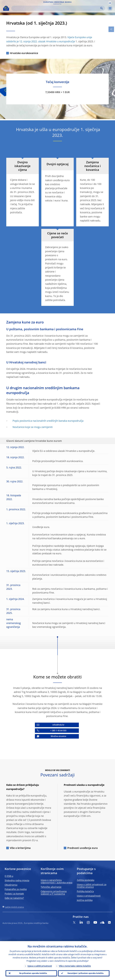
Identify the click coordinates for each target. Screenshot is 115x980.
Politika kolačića (85, 891)
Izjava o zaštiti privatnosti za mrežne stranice (92, 886)
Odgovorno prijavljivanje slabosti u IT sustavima (54, 893)
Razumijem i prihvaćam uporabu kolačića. (86, 973)
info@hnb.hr (58, 725)
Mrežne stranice (58, 736)
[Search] (56, 8)
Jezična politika (85, 900)
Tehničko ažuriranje (51, 887)
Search (102, 8)
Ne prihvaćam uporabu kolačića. (33, 973)
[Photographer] (113, 117)
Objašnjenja (11, 885)
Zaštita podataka (86, 880)
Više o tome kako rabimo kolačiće (75, 966)
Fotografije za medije (16, 889)
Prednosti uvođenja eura (82, 848)
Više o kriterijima (20, 848)
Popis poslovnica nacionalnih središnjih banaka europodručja (48, 421)
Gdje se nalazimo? (14, 898)
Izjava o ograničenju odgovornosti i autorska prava (56, 881)
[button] (110, 3)
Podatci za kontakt (14, 894)
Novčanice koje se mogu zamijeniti (33, 427)
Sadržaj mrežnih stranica (14, 907)
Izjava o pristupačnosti (89, 896)
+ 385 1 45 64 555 (58, 731)
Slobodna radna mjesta (17, 880)
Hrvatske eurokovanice (24, 53)
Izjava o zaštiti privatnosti (40, 966)
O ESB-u (9, 876)
